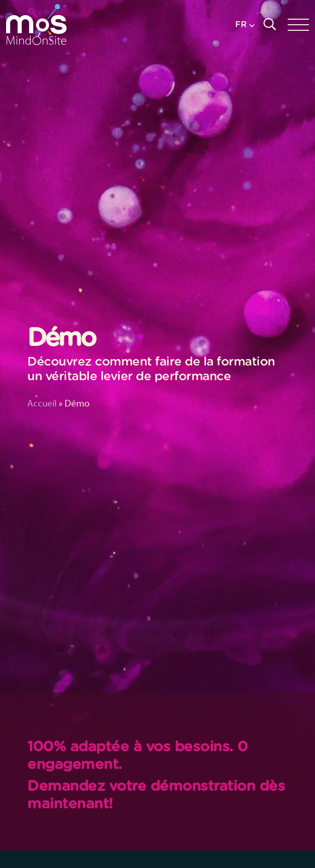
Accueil (42, 403)
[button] (245, 24)
